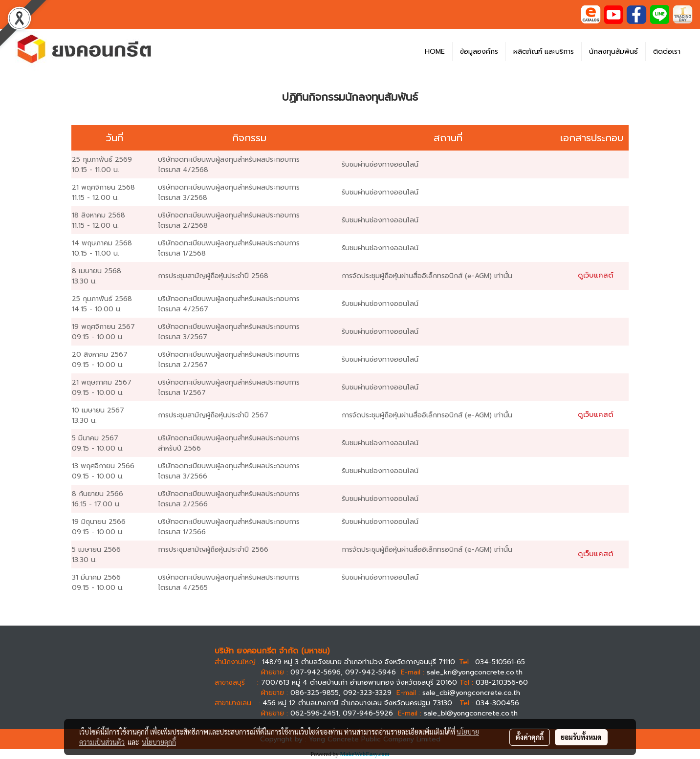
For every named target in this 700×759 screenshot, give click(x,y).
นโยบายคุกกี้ (159, 742)
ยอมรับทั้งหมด (581, 737)
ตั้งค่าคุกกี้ (530, 737)
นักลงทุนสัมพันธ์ (613, 52)
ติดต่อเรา (667, 52)
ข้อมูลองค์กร (479, 52)
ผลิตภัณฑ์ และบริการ (544, 52)
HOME (435, 52)
